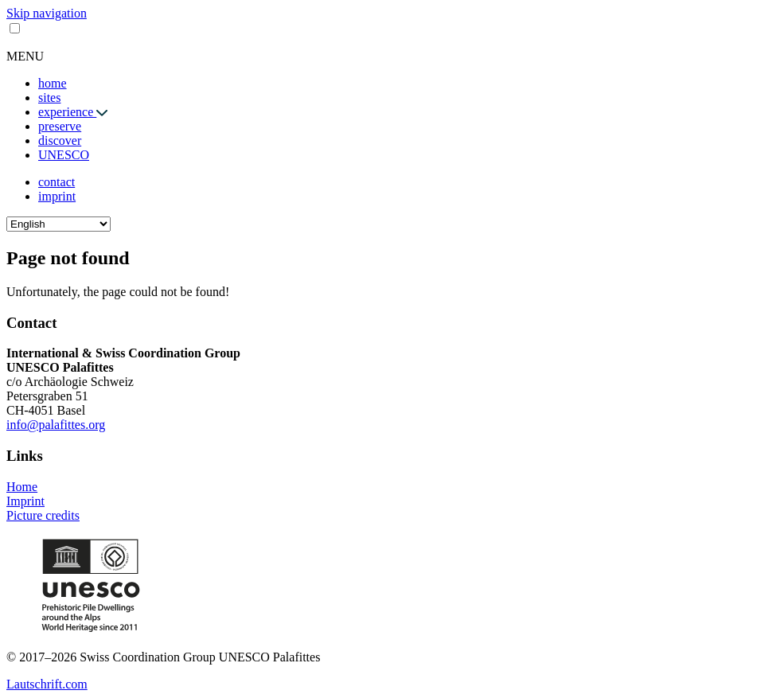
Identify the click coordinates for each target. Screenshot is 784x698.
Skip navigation (47, 13)
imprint (57, 196)
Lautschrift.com (47, 684)
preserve (60, 126)
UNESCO (64, 155)
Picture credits (43, 515)
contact (57, 182)
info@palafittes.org (56, 425)
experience (67, 112)
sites (49, 97)
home (53, 83)
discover (60, 140)
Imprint (25, 501)
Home (22, 487)
